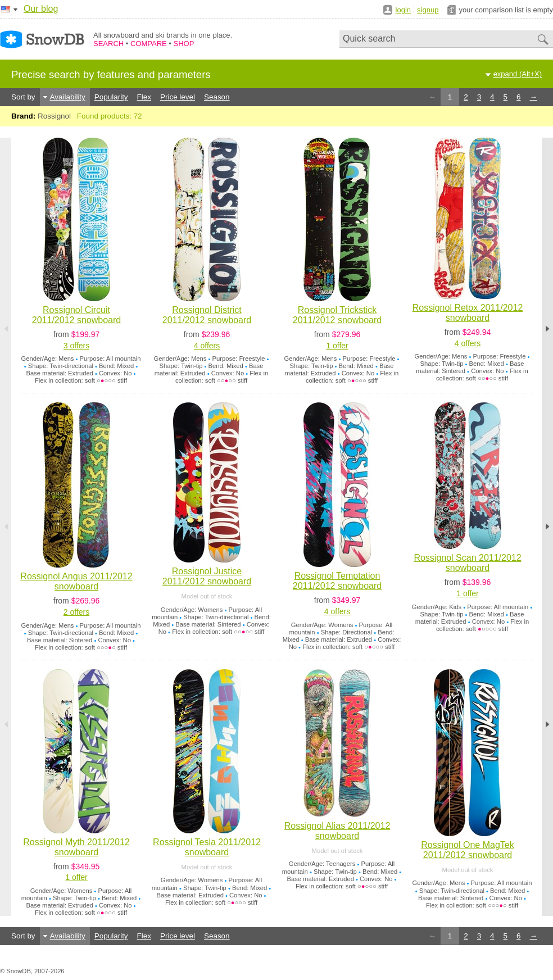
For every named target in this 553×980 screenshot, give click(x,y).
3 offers (76, 346)
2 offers (76, 612)
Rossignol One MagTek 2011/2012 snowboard (467, 850)
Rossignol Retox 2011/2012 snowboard (468, 313)
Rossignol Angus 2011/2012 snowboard (76, 581)
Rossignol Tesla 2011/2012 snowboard (207, 847)
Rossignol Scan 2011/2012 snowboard (467, 563)
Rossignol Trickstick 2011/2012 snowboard (337, 315)
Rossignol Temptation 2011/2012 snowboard (337, 581)
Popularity (111, 97)
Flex (144, 97)
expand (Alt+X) (518, 74)
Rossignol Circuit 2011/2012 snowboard (76, 315)
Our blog (41, 9)
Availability (68, 97)
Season (217, 97)
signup (428, 10)
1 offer (337, 346)
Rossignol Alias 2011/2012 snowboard (337, 831)
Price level (178, 97)
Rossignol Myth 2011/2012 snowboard (76, 847)
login (403, 10)
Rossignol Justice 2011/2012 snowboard (207, 576)
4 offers (207, 346)
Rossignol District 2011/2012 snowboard (207, 315)
